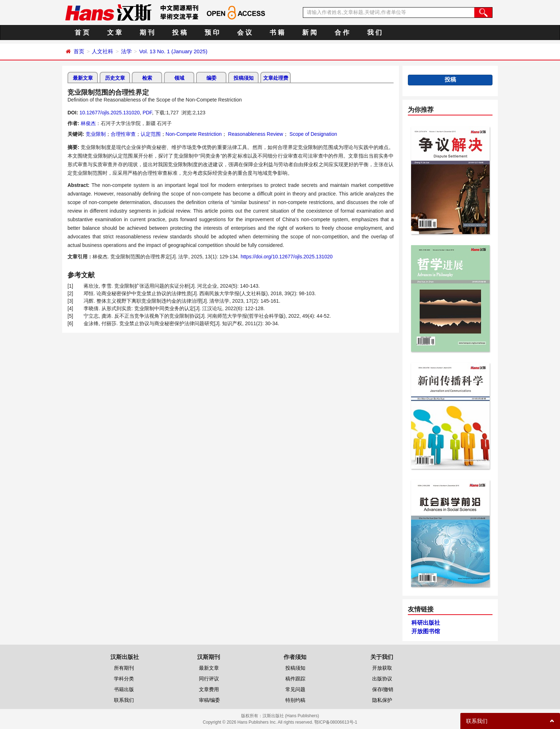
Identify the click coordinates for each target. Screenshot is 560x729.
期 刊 (147, 33)
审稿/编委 (210, 700)
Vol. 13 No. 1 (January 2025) (173, 51)
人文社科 (102, 51)
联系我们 (124, 700)
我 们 (374, 33)
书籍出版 (124, 689)
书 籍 (277, 33)
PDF (147, 113)
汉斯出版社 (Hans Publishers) (291, 716)
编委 (211, 78)
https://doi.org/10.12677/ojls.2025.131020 (287, 257)
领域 (179, 78)
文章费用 (209, 689)
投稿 (450, 80)
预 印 (212, 33)
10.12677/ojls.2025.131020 (109, 113)
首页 (79, 51)
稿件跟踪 (295, 679)
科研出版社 (426, 623)
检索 (147, 78)
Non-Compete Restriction (194, 134)
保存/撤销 (383, 689)
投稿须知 (244, 78)
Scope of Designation (313, 134)
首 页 (82, 33)
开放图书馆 (426, 631)
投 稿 (179, 33)
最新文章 (83, 78)
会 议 (244, 33)
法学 (126, 51)
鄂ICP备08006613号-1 (336, 722)
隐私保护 (382, 700)
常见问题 (295, 689)
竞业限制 (96, 134)
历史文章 (115, 78)
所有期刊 (124, 668)
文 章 (114, 33)
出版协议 (382, 679)
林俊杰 (88, 123)
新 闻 (309, 33)
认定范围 (151, 134)
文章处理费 (276, 78)
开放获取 (382, 668)
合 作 (342, 33)
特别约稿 (295, 700)
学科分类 (124, 679)
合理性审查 (123, 134)
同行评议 (209, 679)
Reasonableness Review (255, 134)
